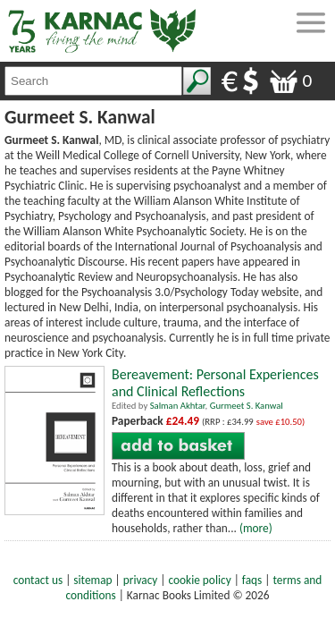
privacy (141, 580)
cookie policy (200, 580)
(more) (256, 528)
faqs (252, 580)
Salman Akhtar (178, 406)
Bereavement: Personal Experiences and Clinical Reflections (215, 383)
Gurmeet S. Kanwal (247, 406)
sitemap (92, 580)
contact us (38, 580)
